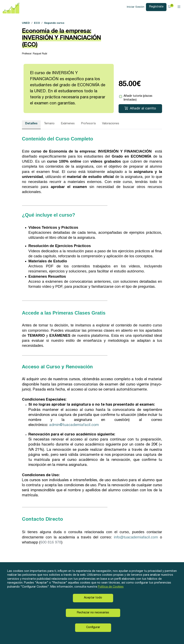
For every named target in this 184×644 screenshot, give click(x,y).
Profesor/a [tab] (88, 124)
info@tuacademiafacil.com (136, 537)
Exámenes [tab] (68, 124)
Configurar (93, 627)
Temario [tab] (49, 124)
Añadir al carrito (140, 109)
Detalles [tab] (31, 124)
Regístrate (156, 7)
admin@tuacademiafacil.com (74, 425)
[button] (170, 7)
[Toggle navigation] (179, 7)
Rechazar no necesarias (93, 613)
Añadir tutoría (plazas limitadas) (138, 98)
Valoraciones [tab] (111, 124)
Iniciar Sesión (136, 7)
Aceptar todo (93, 598)
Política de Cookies (111, 587)
